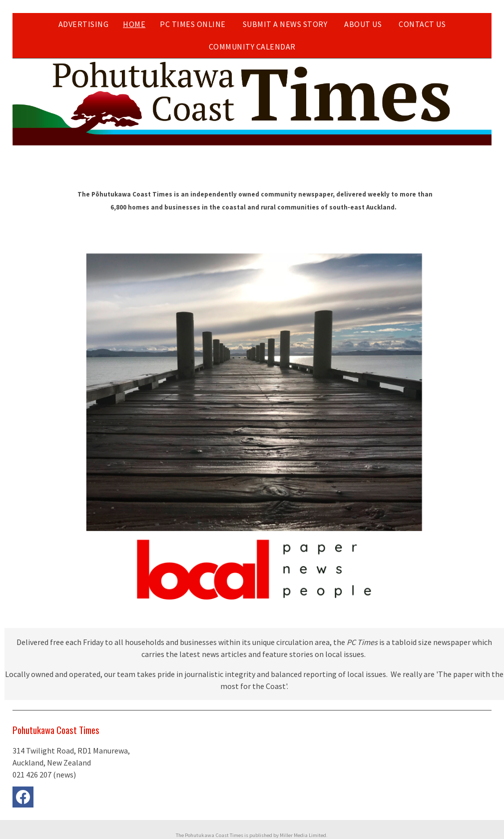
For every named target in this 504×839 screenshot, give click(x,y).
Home (134, 24)
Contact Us (422, 24)
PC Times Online (193, 24)
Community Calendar (252, 46)
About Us (363, 24)
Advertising (84, 24)
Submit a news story (285, 24)
